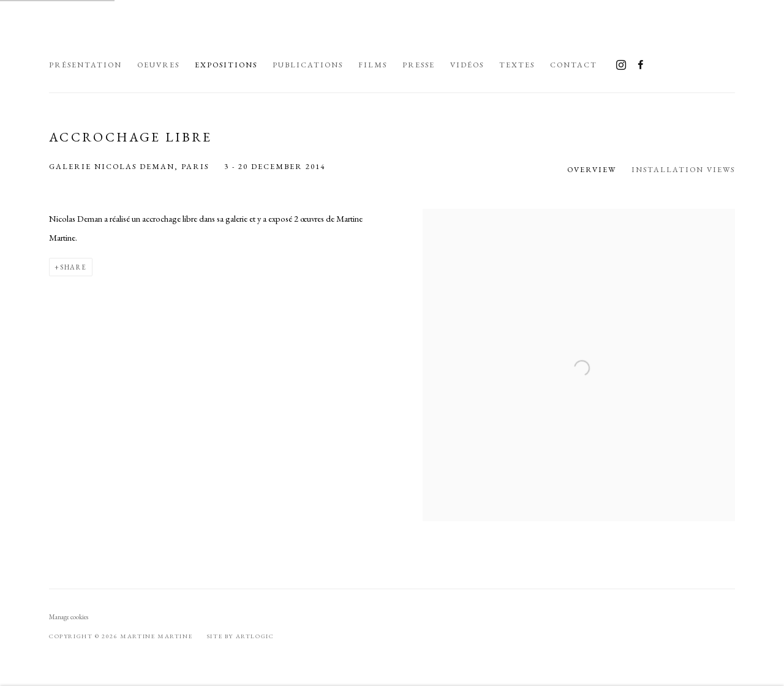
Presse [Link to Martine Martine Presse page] (419, 65)
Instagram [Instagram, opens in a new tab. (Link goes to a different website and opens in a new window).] (621, 66)
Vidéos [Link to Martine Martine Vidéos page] (467, 65)
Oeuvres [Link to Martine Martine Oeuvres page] (158, 65)
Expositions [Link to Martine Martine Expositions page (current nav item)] (226, 65)
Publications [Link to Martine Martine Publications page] (308, 65)
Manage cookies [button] (69, 617)
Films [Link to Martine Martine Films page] (373, 65)
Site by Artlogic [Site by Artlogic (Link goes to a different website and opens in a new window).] (241, 636)
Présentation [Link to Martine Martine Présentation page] (85, 65)
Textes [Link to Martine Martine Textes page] (517, 65)
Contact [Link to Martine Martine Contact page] (574, 65)
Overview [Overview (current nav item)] (592, 169)
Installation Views (683, 169)
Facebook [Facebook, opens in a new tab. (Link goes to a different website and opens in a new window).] (641, 66)
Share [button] (73, 267)
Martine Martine (202, 36)
